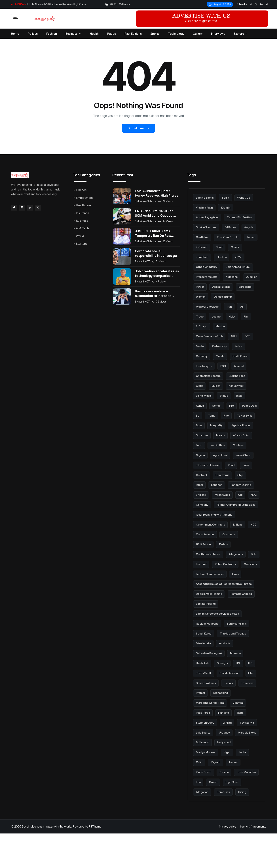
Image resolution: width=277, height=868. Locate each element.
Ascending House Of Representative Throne (226, 610)
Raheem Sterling (228, 492)
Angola (253, 227)
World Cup (247, 198)
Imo (227, 807)
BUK (199, 581)
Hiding (200, 827)
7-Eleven (219, 247)
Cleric (200, 384)
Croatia (226, 797)
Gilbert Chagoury (224, 266)
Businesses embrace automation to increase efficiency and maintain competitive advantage (154, 294)
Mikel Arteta (204, 669)
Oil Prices (233, 227)
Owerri (243, 807)
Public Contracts (241, 581)
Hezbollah (203, 689)
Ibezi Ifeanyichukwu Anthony (215, 532)
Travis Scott (204, 699)
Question (224, 286)
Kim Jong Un (205, 365)
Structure (232, 434)
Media (200, 345)
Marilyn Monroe (230, 777)
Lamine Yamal (206, 198)
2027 (200, 266)
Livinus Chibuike (148, 201)
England (202, 502)
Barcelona (231, 296)
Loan (215, 473)
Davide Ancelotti (232, 699)
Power (243, 286)
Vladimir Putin (205, 207)
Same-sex (248, 817)
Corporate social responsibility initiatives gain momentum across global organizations (154, 254)
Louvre (243, 316)
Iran (199, 316)
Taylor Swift (204, 424)
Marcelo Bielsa (206, 768)
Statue (226, 394)
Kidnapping (222, 719)
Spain (227, 198)
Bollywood (232, 768)
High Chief (203, 817)
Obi (242, 502)
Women (252, 296)
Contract (233, 473)
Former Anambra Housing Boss (217, 522)
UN (241, 689)
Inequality (242, 424)
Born (224, 424)
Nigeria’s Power (207, 434)
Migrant (233, 787)
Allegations (238, 571)
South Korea (204, 660)
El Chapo (232, 325)
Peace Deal (204, 414)
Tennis (231, 709)
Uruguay (250, 758)
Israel (237, 483)
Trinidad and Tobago (235, 660)
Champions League (209, 374)
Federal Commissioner (234, 591)
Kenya (200, 404)
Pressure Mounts (242, 276)
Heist (200, 325)
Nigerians (203, 286)
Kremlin (228, 207)
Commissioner (221, 551)
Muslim (218, 384)
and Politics (245, 443)
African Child (205, 443)
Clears (201, 257)
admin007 (145, 262)
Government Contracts (212, 542)
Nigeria (221, 453)
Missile (222, 355)
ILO (254, 689)
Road (200, 473)
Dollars (226, 561)
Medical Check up (236, 306)
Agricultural (242, 453)
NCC (199, 551)
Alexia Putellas (206, 296)
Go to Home (138, 128)
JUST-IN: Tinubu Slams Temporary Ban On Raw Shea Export (154, 234)
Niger (253, 777)
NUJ (236, 335)
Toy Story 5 (204, 758)
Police (242, 345)
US (212, 316)
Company (217, 512)
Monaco (238, 679)
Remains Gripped (244, 620)
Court (237, 247)
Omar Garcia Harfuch (210, 335)
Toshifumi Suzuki (230, 237)
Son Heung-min (239, 650)
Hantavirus (203, 483)
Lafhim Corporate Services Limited (220, 640)
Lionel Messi (205, 394)
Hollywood (203, 777)
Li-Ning (229, 748)
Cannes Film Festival (242, 217)
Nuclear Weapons (208, 650)
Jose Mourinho (206, 807)
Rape (243, 738)
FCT (250, 335)
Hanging (226, 738)
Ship (222, 483)
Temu (236, 414)
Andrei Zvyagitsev (208, 217)
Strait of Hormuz (207, 227)
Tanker (251, 787)
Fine (251, 414)
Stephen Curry (206, 748)
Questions (203, 591)
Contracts (246, 551)
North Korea (243, 355)
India (242, 394)
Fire (233, 404)
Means (252, 434)
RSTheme (95, 861)
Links (200, 601)
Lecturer (216, 581)
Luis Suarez (228, 758)
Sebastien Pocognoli (210, 679)
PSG (225, 365)
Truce (226, 316)
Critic (216, 787)
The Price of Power (234, 463)
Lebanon (202, 492)
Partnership (221, 345)
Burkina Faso (240, 374)
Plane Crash (204, 797)
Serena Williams (207, 709)
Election (240, 257)
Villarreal (242, 728)
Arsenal (241, 365)
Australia (227, 669)
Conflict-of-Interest (209, 571)
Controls (202, 453)
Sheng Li (224, 689)
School (217, 404)
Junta (200, 787)
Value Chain (204, 463)
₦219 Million (204, 561)
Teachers (250, 709)
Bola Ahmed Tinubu (209, 276)
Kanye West (239, 384)
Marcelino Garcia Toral (212, 728)
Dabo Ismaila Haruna (210, 620)
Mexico (251, 325)
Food (225, 443)
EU (222, 414)
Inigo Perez (204, 738)
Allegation (226, 817)
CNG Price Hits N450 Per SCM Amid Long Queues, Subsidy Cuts (155, 214)
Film (214, 325)
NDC (199, 512)
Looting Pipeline (207, 630)
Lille (254, 699)
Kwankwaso (223, 502)
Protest (201, 719)
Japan (200, 247)
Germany (202, 355)
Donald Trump (206, 306)
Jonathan (220, 257)
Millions (241, 542)
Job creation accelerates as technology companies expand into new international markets (156, 274)
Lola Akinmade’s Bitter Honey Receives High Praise (58, 4)
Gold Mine (203, 237)
